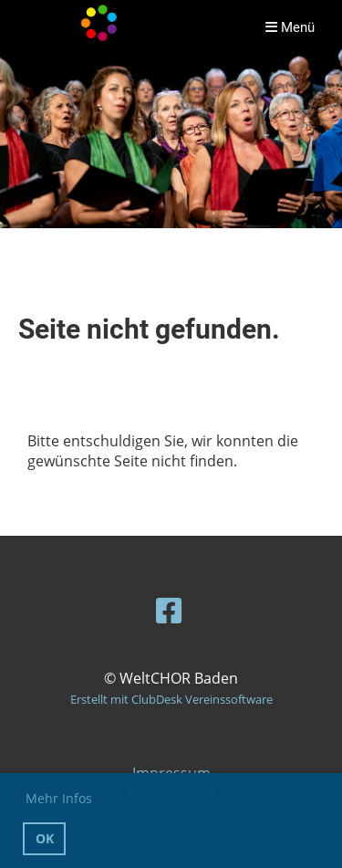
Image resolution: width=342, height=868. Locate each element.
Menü (290, 27)
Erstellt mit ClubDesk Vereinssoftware (171, 699)
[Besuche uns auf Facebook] (169, 610)
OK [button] (45, 838)
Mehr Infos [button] (59, 798)
